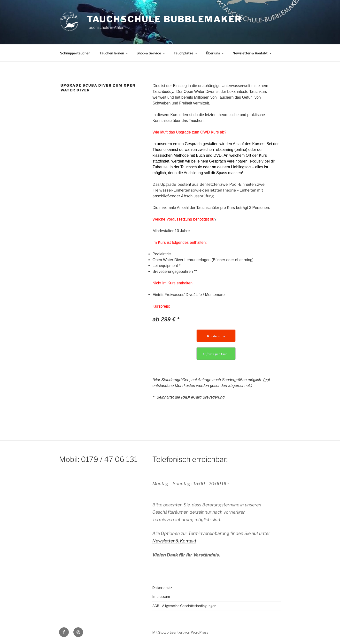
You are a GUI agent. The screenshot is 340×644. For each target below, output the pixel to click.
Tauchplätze (186, 53)
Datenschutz (162, 588)
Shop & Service (151, 53)
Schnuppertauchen (75, 53)
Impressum (161, 596)
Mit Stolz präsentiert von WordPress (180, 632)
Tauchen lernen (114, 53)
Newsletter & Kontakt (252, 53)
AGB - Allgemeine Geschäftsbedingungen (184, 606)
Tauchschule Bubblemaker (164, 19)
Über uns (215, 53)
